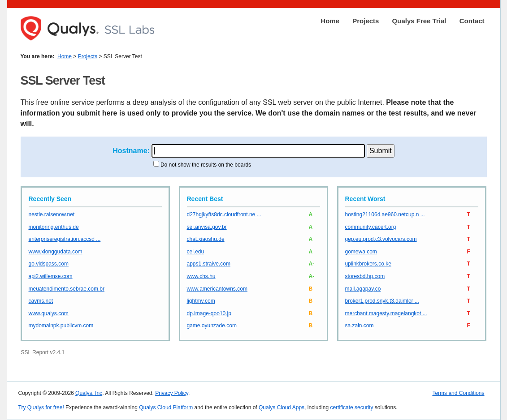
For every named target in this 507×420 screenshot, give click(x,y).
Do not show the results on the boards (206, 165)
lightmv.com (201, 301)
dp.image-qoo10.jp (209, 313)
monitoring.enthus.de (54, 227)
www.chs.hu (201, 276)
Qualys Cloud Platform (166, 407)
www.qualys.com (49, 313)
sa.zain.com (360, 326)
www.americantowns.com (217, 289)
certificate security (351, 407)
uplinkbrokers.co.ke (368, 264)
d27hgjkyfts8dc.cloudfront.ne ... (224, 214)
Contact (472, 21)
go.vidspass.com (49, 264)
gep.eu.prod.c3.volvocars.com (381, 239)
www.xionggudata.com (56, 252)
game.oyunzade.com (212, 326)
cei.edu (196, 252)
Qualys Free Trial (419, 21)
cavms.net (41, 301)
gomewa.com (361, 252)
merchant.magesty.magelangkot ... (386, 313)
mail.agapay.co (363, 289)
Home (330, 21)
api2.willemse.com (51, 276)
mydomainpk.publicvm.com (61, 326)
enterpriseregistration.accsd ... (65, 239)
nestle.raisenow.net (52, 214)
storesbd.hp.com (365, 276)
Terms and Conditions (458, 393)
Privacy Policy (172, 393)
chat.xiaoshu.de (206, 239)
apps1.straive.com (209, 264)
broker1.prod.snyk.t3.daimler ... (382, 301)
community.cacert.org (371, 227)
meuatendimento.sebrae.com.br (67, 289)
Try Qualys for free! (41, 407)
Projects (366, 21)
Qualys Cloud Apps (282, 407)
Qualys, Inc (89, 393)
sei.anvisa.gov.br (207, 227)
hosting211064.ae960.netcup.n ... (385, 214)
